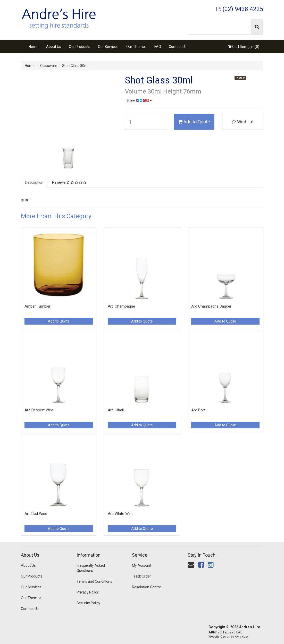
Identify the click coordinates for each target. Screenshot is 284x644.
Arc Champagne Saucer (211, 306)
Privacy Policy (88, 592)
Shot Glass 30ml (75, 66)
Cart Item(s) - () (244, 47)
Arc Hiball (116, 410)
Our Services (108, 47)
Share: (139, 100)
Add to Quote (194, 122)
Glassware (49, 66)
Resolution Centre (147, 587)
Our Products (80, 47)
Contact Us (178, 47)
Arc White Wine (121, 514)
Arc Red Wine (36, 514)
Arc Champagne (121, 306)
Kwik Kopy (242, 637)
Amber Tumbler (37, 306)
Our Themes (136, 47)
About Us (54, 47)
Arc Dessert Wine (39, 410)
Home (34, 47)
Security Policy (88, 603)
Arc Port (198, 410)
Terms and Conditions (94, 581)
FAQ (158, 47)
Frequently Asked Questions (91, 568)
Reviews (69, 182)
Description (34, 182)
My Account (142, 565)
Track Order (141, 576)
